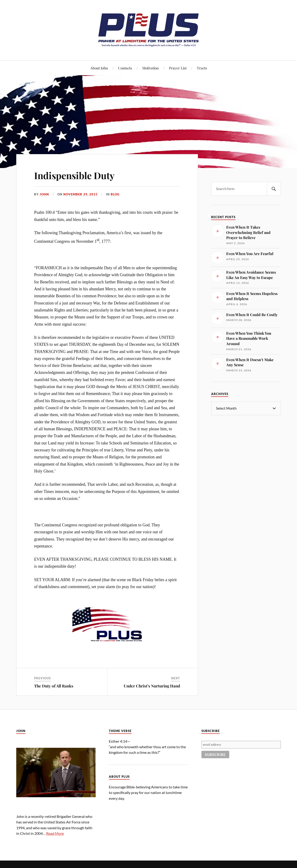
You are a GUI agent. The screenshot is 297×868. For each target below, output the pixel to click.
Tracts (202, 68)
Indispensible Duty (79, 175)
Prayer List (178, 68)
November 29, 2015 (81, 194)
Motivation (150, 68)
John (44, 194)
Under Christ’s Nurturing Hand (152, 686)
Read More (55, 833)
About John (99, 68)
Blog (115, 194)
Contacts (125, 68)
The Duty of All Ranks (54, 686)
